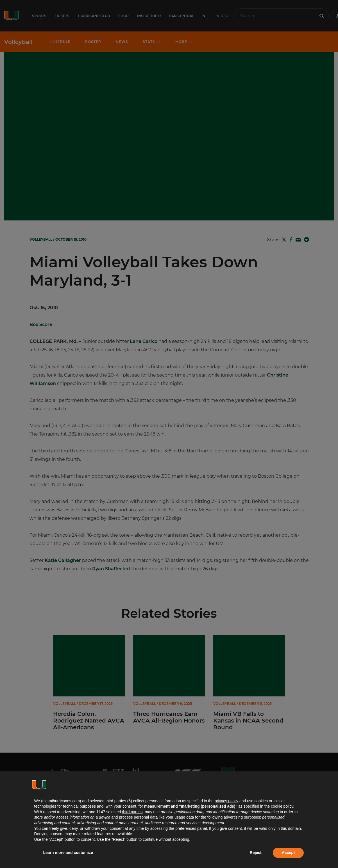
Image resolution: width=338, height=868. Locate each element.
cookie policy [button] (282, 806)
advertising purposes (242, 817)
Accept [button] (288, 853)
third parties (132, 812)
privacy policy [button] (226, 801)
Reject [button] (256, 853)
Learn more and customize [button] (68, 853)
